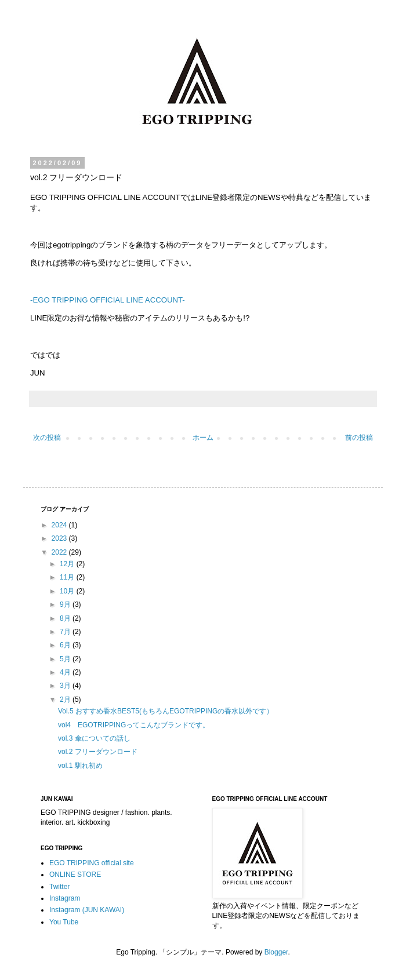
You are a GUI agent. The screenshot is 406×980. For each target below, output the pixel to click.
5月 (66, 659)
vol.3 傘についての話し (94, 738)
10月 (68, 591)
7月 (66, 632)
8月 (66, 618)
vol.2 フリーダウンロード (98, 752)
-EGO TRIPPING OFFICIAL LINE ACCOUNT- (108, 300)
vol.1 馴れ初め (80, 766)
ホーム (203, 438)
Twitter (59, 887)
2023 (60, 538)
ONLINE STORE (75, 875)
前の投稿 (359, 438)
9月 (66, 604)
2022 (60, 552)
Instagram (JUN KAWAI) (87, 910)
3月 (66, 686)
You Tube (64, 922)
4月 (66, 672)
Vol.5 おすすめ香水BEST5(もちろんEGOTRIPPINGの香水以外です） (166, 711)
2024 (60, 525)
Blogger (276, 952)
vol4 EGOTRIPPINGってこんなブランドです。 (134, 725)
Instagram (65, 898)
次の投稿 (47, 438)
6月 (66, 645)
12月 (68, 564)
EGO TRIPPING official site (92, 863)
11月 (68, 577)
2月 (66, 700)
